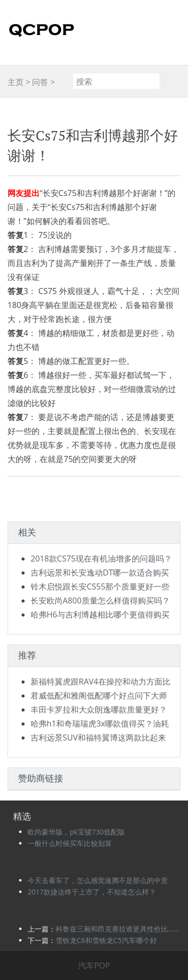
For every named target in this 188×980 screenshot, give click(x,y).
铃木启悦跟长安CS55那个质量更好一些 (100, 586)
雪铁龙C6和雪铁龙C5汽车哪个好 (106, 940)
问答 (40, 82)
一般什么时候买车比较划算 (70, 843)
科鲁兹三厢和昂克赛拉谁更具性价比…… (117, 929)
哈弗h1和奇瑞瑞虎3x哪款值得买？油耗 (100, 723)
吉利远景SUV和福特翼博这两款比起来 (98, 737)
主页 (16, 82)
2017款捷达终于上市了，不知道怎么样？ (92, 892)
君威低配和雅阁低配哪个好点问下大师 (99, 695)
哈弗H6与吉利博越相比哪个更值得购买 (100, 614)
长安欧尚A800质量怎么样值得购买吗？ (100, 600)
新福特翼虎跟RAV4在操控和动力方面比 (101, 681)
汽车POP (94, 965)
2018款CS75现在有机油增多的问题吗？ (101, 558)
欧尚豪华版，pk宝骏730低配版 (76, 832)
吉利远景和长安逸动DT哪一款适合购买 (100, 572)
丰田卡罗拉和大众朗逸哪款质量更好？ (99, 709)
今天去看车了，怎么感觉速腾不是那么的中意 (98, 880)
